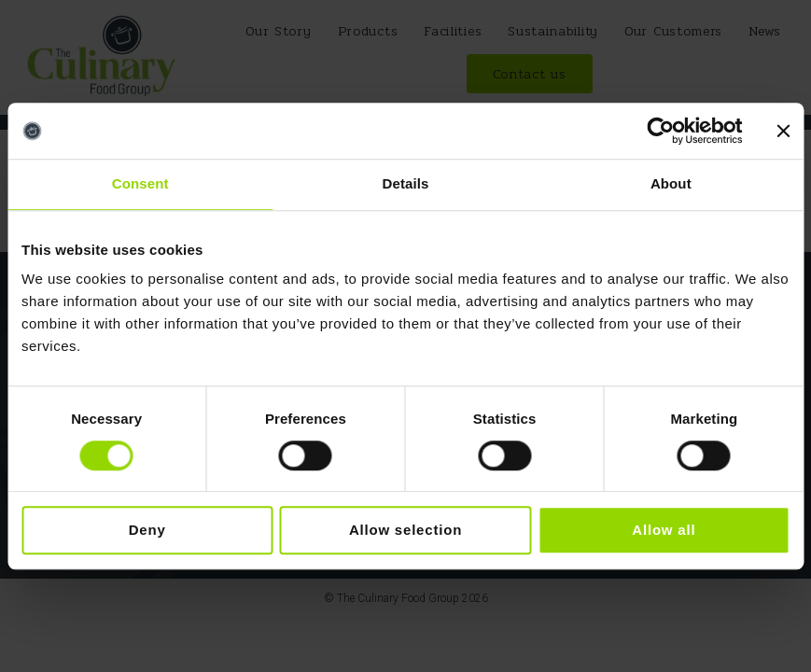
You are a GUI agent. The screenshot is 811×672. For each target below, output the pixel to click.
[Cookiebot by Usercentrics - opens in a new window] (660, 131)
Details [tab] (406, 183)
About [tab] (671, 183)
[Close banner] (783, 131)
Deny (147, 531)
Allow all (664, 531)
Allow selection (405, 531)
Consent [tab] (140, 183)
